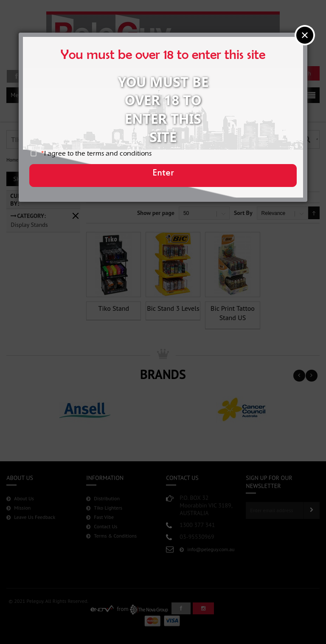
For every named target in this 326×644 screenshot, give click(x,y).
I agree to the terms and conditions (106, 158)
